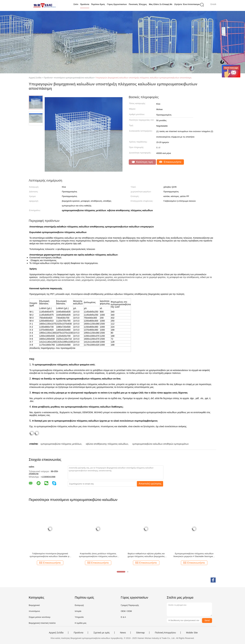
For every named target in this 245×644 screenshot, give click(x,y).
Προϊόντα (85, 4)
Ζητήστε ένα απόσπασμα (187, 4)
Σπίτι (76, 4)
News (123, 633)
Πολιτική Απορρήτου (165, 633)
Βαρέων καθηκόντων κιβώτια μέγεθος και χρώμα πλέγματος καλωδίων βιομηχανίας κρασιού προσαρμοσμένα (146, 555)
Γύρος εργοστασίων (117, 4)
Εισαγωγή (79, 605)
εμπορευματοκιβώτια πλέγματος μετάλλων (61, 444)
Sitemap (140, 633)
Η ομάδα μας (81, 623)
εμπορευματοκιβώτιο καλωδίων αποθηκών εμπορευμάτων (161, 444)
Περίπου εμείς (98, 4)
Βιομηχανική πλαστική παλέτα (42, 623)
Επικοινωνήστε (170, 162)
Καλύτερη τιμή (142, 162)
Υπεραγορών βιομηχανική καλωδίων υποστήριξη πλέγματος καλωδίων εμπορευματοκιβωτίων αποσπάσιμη (143, 78)
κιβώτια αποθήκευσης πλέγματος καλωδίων (107, 444)
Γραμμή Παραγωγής (130, 605)
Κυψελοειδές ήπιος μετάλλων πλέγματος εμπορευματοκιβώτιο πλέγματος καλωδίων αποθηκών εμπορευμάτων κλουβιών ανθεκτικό (98, 555)
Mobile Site (192, 633)
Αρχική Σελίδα (56, 633)
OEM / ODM (126, 611)
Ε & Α (123, 617)
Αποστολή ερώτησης (150, 484)
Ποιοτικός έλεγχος (138, 4)
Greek (213, 4)
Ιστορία (78, 611)
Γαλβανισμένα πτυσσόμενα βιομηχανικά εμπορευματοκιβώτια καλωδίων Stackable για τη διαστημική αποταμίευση (50, 555)
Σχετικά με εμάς (102, 633)
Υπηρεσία (79, 617)
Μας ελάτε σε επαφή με (161, 4)
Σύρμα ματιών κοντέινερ (40, 617)
